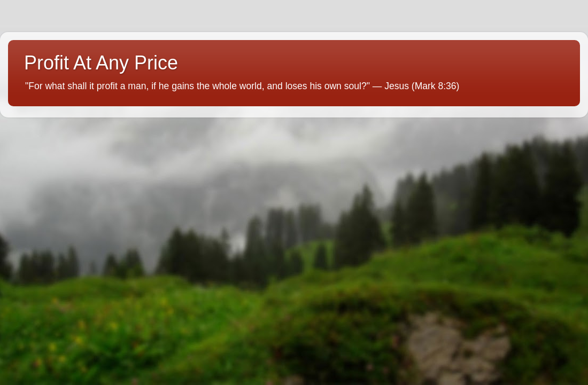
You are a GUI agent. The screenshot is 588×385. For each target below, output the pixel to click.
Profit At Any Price (101, 63)
